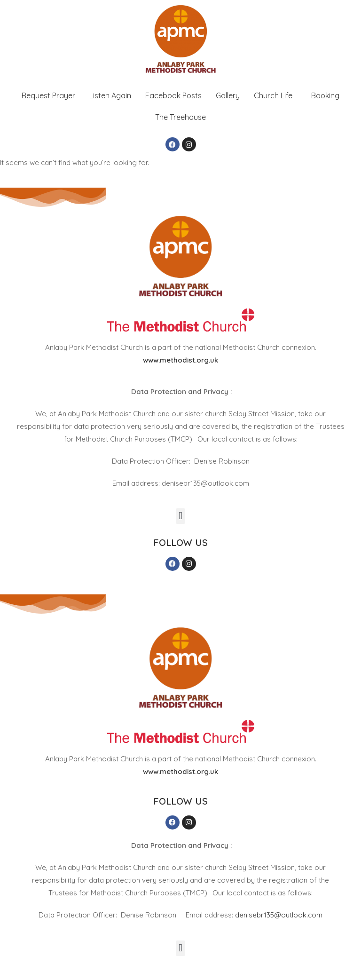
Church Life (273, 95)
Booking (325, 95)
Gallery (228, 95)
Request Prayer (48, 95)
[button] (275, 95)
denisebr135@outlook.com (279, 915)
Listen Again (110, 95)
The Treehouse (180, 117)
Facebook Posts (173, 95)
